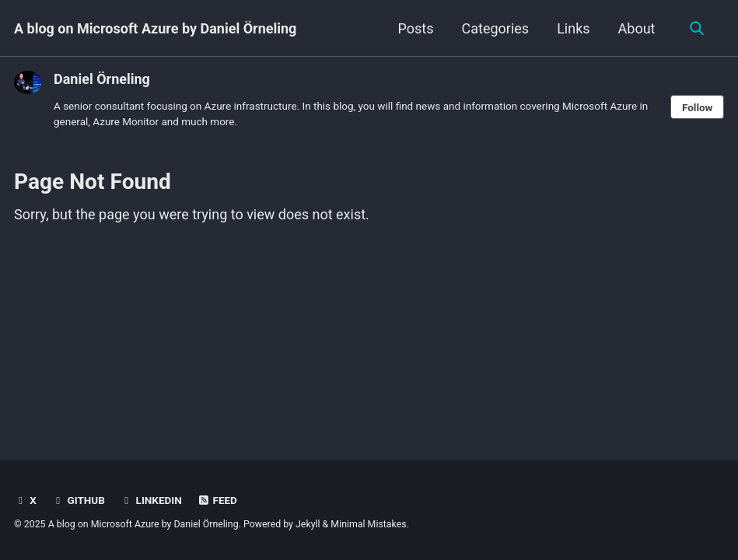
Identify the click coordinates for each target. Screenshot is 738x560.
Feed (217, 500)
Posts (416, 28)
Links (573, 28)
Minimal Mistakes (368, 524)
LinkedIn (150, 500)
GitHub (78, 500)
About (637, 28)
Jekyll (308, 524)
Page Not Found (93, 182)
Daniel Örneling (102, 79)
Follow (698, 107)
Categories (496, 28)
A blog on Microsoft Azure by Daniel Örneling (155, 28)
